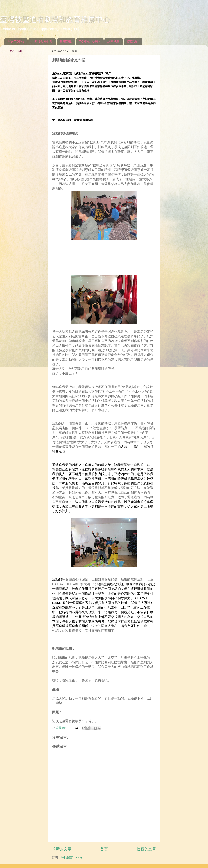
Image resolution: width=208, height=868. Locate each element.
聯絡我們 (133, 41)
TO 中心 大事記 (90, 41)
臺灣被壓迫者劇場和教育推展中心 (55, 19)
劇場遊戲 (66, 41)
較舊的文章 (146, 849)
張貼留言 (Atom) (72, 858)
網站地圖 (114, 41)
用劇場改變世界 (42, 41)
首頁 (104, 849)
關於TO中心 (16, 41)
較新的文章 (62, 849)
